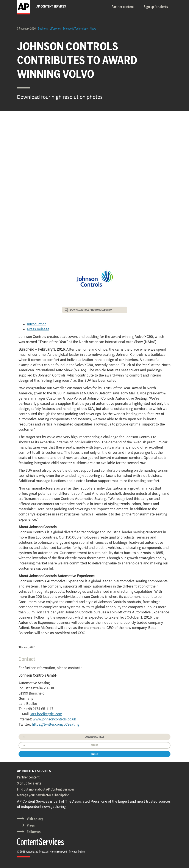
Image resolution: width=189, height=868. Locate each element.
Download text (94, 737)
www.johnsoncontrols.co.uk (54, 719)
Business (43, 28)
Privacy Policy (77, 852)
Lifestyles (55, 28)
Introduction (37, 324)
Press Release (38, 329)
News (93, 28)
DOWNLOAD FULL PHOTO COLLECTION (91, 310)
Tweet (94, 754)
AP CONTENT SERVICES (34, 771)
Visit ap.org (35, 819)
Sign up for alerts (156, 7)
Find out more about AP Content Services (46, 789)
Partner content (123, 7)
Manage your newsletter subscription (43, 795)
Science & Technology (75, 28)
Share (95, 745)
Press (31, 825)
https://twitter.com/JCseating (56, 724)
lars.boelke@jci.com (46, 714)
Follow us (34, 832)
